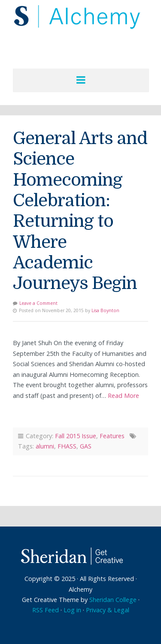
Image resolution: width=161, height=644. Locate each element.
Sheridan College (113, 600)
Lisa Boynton (105, 310)
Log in (72, 610)
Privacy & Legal (108, 610)
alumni (45, 446)
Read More (123, 396)
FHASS (67, 446)
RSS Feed (46, 610)
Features (112, 436)
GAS (86, 446)
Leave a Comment (38, 303)
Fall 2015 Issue (76, 436)
